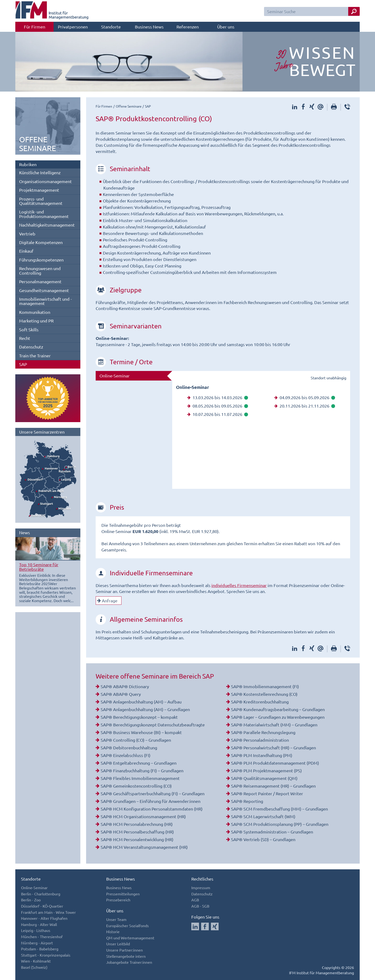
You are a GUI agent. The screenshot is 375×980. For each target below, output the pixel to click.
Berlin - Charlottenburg (41, 894)
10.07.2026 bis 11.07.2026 (218, 414)
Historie (113, 931)
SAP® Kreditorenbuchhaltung (260, 702)
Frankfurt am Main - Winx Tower (48, 912)
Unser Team (116, 919)
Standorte (111, 27)
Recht (25, 338)
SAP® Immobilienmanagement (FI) (265, 686)
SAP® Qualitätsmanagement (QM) (264, 778)
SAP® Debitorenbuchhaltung (129, 748)
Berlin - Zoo (31, 900)
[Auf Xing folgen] (215, 926)
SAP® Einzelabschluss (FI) (126, 755)
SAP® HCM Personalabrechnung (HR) (137, 824)
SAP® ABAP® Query (121, 694)
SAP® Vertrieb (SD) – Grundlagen (263, 839)
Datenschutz (31, 347)
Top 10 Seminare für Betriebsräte (39, 567)
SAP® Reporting (247, 801)
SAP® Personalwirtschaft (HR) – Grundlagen (273, 748)
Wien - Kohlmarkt (36, 961)
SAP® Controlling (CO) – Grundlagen (136, 740)
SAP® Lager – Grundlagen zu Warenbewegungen (278, 717)
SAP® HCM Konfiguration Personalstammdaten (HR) (152, 809)
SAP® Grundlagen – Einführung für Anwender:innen (151, 801)
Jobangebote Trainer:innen (129, 962)
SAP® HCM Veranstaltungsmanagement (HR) (144, 847)
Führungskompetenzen (41, 260)
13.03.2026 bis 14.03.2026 (218, 397)
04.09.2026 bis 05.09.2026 (305, 397)
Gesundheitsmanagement (44, 290)
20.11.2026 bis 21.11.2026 (305, 406)
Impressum (201, 887)
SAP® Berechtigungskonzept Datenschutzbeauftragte (153, 725)
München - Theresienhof (42, 936)
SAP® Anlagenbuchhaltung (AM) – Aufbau (141, 702)
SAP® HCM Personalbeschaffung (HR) (137, 832)
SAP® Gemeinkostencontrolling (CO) (136, 786)
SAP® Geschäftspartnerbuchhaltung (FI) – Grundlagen (153, 793)
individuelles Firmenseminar (239, 585)
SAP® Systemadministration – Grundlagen (272, 832)
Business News (149, 27)
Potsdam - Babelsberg (40, 949)
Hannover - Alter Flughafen (44, 918)
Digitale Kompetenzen (41, 242)
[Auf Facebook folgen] (205, 926)
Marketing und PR (36, 321)
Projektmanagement (39, 190)
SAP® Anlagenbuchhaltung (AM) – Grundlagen (145, 709)
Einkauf (26, 251)
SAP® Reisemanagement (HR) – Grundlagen (273, 786)
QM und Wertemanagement (130, 938)
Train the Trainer (35, 356)
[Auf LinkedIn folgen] (195, 926)
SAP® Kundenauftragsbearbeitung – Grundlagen (278, 709)
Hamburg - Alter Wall (39, 924)
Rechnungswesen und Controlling (40, 270)
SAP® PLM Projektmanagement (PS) (266, 770)
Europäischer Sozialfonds (127, 926)
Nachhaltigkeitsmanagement (47, 225)
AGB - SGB (200, 906)
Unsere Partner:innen (124, 950)
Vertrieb (27, 234)
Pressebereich (118, 900)
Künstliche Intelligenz (40, 172)
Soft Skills (29, 329)
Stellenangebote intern (126, 956)
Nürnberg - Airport (37, 943)
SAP (23, 364)
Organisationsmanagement (45, 181)
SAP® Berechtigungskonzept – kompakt (139, 717)
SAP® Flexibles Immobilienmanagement (140, 778)
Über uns (226, 27)
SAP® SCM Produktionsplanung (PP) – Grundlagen (280, 824)
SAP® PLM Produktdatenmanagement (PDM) (275, 763)
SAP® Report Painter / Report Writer (267, 793)
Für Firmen (35, 27)
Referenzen (188, 27)
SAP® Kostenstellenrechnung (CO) (264, 694)
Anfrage (107, 601)
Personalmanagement (40, 281)
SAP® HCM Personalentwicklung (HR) (137, 839)
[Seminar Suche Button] (354, 11)
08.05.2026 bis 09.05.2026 (218, 406)
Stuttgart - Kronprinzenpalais (46, 955)
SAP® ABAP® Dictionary (125, 686)
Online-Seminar (115, 376)
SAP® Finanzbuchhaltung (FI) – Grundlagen (142, 770)
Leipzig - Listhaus (36, 930)
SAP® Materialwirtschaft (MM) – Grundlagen (274, 725)
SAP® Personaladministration (260, 740)
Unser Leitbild (118, 944)
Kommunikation (35, 312)
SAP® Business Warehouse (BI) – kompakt (141, 732)
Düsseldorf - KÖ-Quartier (42, 906)
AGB (195, 900)
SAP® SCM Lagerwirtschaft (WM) (263, 816)
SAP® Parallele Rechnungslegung (263, 732)
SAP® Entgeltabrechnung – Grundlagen (139, 763)
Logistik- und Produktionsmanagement (44, 214)
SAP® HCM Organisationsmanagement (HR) (143, 816)
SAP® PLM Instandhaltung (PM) (262, 755)
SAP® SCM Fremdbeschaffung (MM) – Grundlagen (279, 809)
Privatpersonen (73, 27)
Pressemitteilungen (123, 894)
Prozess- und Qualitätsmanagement (41, 201)
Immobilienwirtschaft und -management (45, 301)
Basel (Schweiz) (34, 967)
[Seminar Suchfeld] (312, 11)
